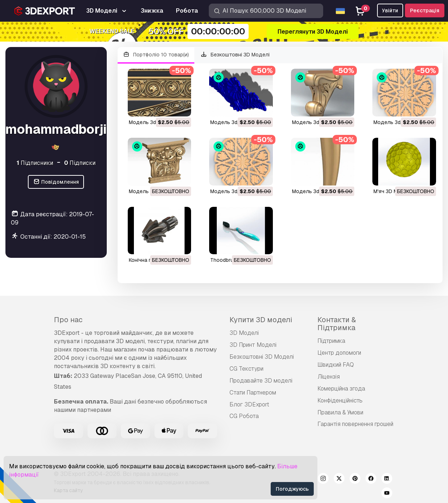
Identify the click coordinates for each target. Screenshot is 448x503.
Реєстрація (425, 10)
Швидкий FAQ (336, 365)
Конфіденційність (340, 400)
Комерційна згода (341, 389)
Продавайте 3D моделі (261, 381)
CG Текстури (246, 369)
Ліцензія (329, 377)
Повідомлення (56, 182)
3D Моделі (244, 333)
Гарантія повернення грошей (355, 424)
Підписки (80, 163)
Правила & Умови (340, 412)
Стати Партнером (253, 393)
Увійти (390, 10)
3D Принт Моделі (253, 345)
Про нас (68, 320)
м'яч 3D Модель (394, 191)
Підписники (35, 163)
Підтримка (331, 341)
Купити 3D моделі (261, 320)
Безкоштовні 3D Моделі (235, 55)
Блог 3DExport (249, 404)
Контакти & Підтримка (337, 324)
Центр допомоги (339, 353)
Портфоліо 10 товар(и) (156, 55)
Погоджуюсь (292, 489)
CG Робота (244, 416)
